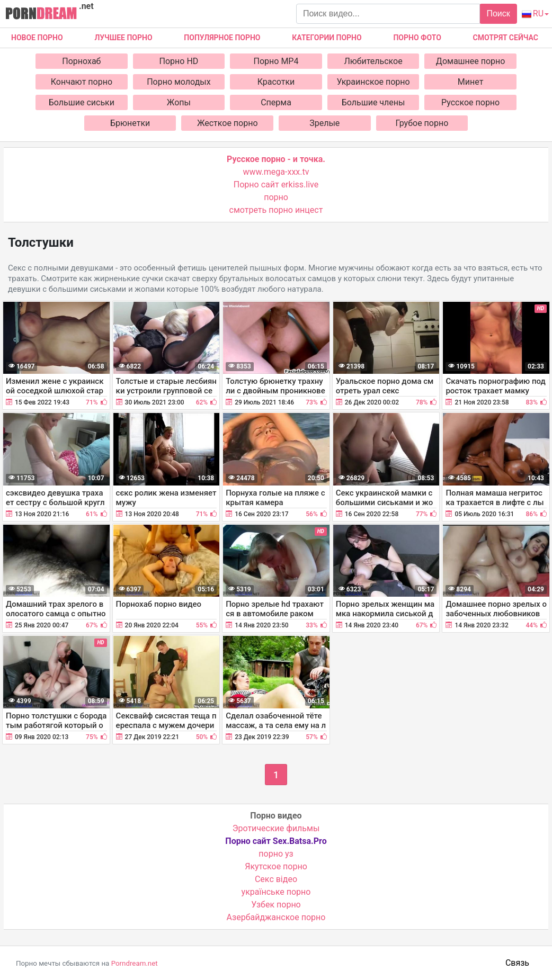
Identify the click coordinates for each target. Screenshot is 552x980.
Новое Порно (37, 38)
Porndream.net (135, 963)
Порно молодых (179, 82)
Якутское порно (276, 866)
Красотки (276, 82)
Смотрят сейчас (506, 38)
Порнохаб (81, 61)
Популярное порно (222, 38)
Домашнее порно (471, 61)
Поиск (498, 14)
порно (276, 197)
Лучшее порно (123, 38)
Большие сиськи (82, 102)
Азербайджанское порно (276, 917)
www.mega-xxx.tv (276, 172)
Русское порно (470, 102)
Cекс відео (276, 879)
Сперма (276, 102)
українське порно (276, 892)
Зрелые (324, 123)
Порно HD (179, 61)
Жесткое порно (228, 123)
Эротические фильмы (276, 828)
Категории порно (327, 38)
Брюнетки (130, 123)
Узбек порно (276, 905)
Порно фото (417, 38)
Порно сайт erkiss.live (276, 185)
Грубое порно (422, 123)
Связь (517, 963)
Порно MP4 (276, 61)
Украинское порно (373, 82)
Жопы (179, 102)
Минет (471, 82)
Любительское (373, 61)
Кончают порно (82, 82)
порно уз (276, 854)
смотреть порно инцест (276, 210)
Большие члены (373, 102)
